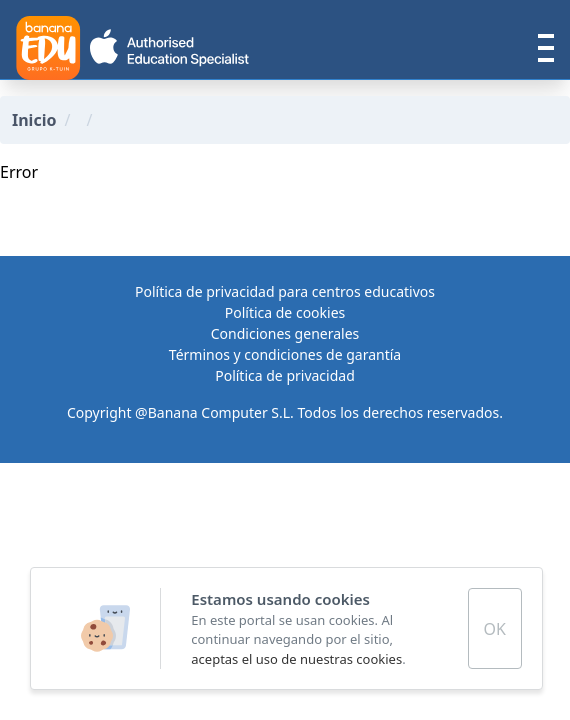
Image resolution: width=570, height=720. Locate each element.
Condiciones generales (285, 333)
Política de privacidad (285, 375)
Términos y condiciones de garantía (285, 354)
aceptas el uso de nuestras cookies (296, 659)
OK (495, 629)
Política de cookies (285, 312)
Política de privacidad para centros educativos (285, 291)
